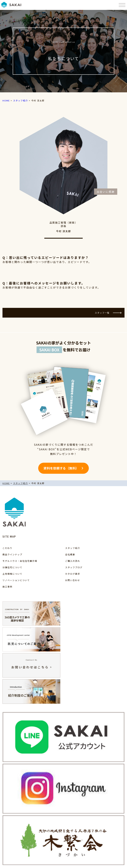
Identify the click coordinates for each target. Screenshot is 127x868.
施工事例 (7, 587)
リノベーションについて (16, 580)
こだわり (7, 548)
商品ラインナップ (12, 554)
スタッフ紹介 (73, 548)
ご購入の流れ (73, 561)
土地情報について (12, 574)
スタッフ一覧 (108, 313)
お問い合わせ (73, 580)
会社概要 (70, 554)
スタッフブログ (74, 567)
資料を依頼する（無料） (61, 468)
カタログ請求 (73, 574)
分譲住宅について (12, 567)
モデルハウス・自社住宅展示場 (20, 561)
